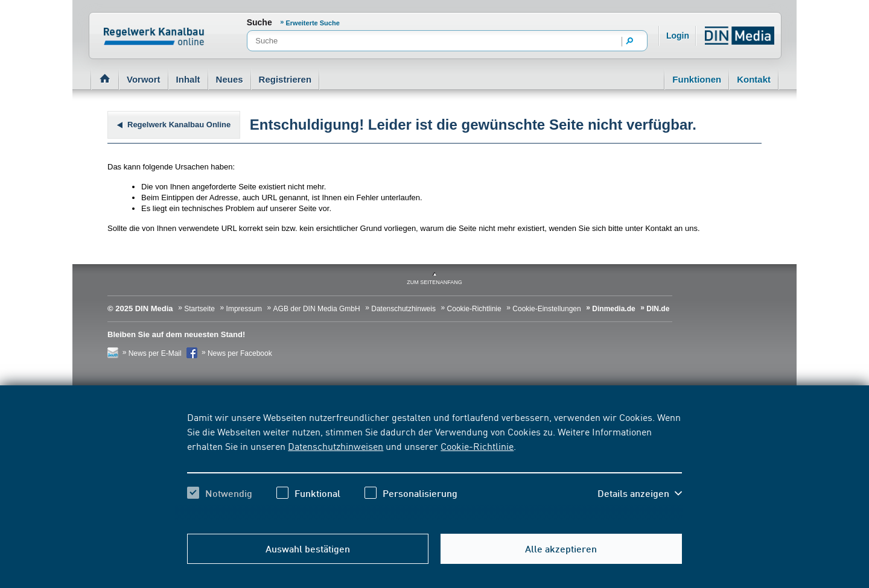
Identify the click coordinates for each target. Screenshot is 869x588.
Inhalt (188, 79)
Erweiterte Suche (313, 23)
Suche (259, 22)
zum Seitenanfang (434, 282)
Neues (230, 79)
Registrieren (285, 79)
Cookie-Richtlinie (477, 446)
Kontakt (754, 79)
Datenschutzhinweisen (336, 446)
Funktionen (697, 79)
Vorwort (144, 79)
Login (678, 36)
